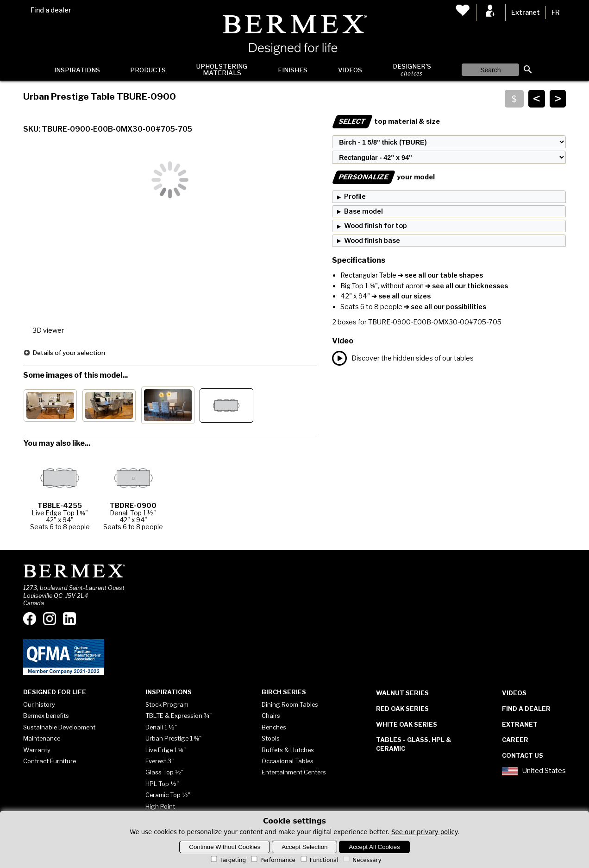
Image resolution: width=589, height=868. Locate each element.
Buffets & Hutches (288, 750)
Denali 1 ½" (161, 727)
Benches (274, 727)
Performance (273, 860)
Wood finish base (372, 241)
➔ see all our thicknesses (466, 286)
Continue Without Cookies (225, 847)
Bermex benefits (46, 716)
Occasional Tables (288, 761)
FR (556, 13)
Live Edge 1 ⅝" (166, 750)
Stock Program (167, 704)
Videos (350, 70)
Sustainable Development (59, 727)
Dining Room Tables (290, 704)
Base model (363, 211)
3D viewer (48, 330)
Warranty (37, 750)
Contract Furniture (50, 761)
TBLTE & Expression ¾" (179, 716)
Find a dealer (51, 10)
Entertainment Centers (294, 772)
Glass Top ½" (164, 772)
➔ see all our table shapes (440, 275)
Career (515, 740)
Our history (39, 704)
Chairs (271, 716)
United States (534, 771)
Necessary (361, 860)
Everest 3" (160, 761)
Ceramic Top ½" (168, 795)
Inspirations (77, 70)
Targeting (228, 860)
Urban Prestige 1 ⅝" (173, 738)
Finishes (293, 70)
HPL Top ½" (162, 784)
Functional (319, 860)
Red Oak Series (402, 709)
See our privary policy (424, 832)
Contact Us (523, 755)
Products (148, 70)
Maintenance (42, 738)
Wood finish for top (376, 226)
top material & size (386, 121)
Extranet (526, 13)
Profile (355, 196)
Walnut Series (402, 693)
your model (383, 177)
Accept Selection (304, 847)
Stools (271, 738)
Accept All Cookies (374, 847)
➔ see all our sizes (400, 296)
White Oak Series (407, 724)
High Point (160, 806)
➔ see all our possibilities (444, 307)
